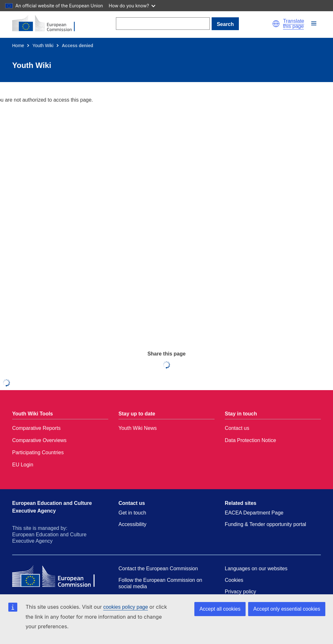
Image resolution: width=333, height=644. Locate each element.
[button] (276, 24)
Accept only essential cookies (287, 609)
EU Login (23, 465)
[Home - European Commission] (47, 24)
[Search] (163, 24)
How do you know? (132, 6)
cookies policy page (126, 607)
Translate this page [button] (294, 24)
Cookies (234, 580)
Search (225, 24)
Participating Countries (38, 452)
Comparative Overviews (39, 440)
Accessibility (132, 524)
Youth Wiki (43, 46)
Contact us (237, 428)
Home (18, 46)
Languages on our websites (256, 569)
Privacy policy (240, 592)
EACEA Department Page (254, 513)
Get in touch (132, 513)
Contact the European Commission (158, 569)
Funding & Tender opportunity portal (265, 524)
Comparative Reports (36, 428)
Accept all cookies (220, 609)
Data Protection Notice (250, 440)
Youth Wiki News (138, 428)
